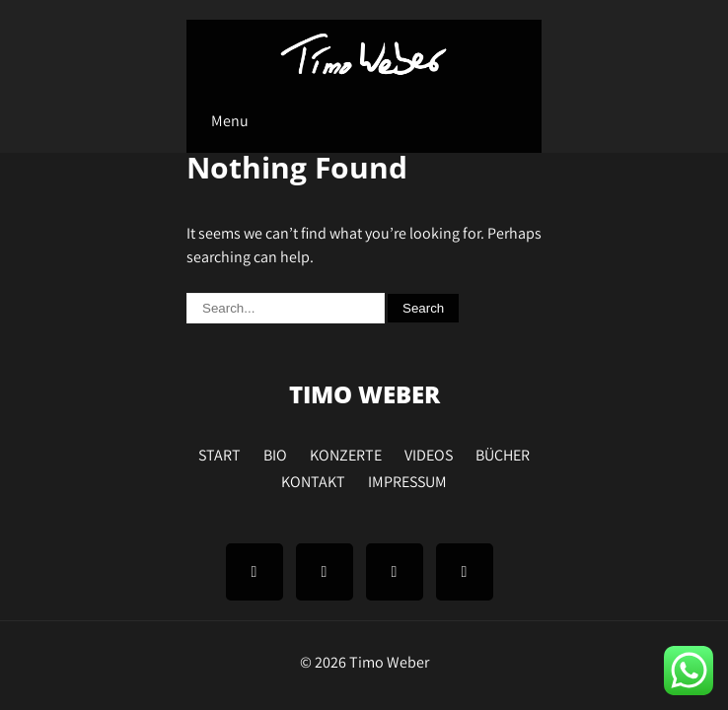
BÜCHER (503, 453)
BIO (275, 453)
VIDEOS (429, 453)
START (219, 453)
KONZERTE (346, 453)
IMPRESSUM (407, 479)
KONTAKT (313, 479)
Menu (230, 121)
